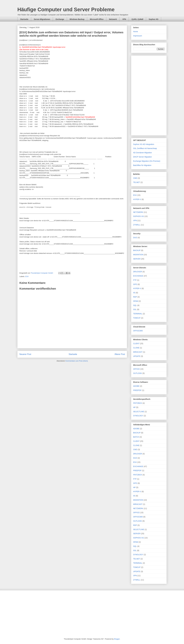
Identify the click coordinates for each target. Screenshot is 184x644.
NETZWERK (138, 212)
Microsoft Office (97, 19)
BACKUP (137, 250)
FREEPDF (137, 390)
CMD (135, 178)
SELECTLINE (139, 412)
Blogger (117, 639)
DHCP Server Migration (142, 157)
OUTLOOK (137, 373)
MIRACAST (138, 352)
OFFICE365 (138, 331)
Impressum (138, 36)
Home (136, 32)
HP (134, 407)
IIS (134, 293)
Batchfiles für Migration (142, 165)
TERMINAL (138, 314)
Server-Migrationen (42, 19)
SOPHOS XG (139, 216)
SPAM (136, 301)
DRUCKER (138, 272)
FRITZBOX (138, 403)
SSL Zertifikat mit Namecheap (145, 148)
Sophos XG (154, 19)
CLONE (136, 348)
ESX (27, 276)
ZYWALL (137, 225)
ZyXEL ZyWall (137, 19)
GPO (135, 284)
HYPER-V (137, 199)
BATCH (136, 437)
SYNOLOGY (138, 416)
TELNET (137, 182)
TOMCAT (137, 318)
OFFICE (136, 369)
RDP (135, 297)
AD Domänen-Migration (142, 153)
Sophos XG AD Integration (144, 144)
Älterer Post (120, 354)
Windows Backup (77, 19)
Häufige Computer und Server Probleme (66, 9)
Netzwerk (113, 19)
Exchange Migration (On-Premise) (147, 161)
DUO (135, 238)
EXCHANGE (138, 276)
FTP (135, 280)
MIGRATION (138, 255)
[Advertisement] (149, 95)
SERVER (137, 259)
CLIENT (136, 344)
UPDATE (137, 356)
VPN (124, 19)
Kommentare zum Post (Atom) (77, 361)
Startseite (24, 19)
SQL (135, 305)
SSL (135, 309)
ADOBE (136, 386)
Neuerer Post (25, 354)
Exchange (60, 19)
